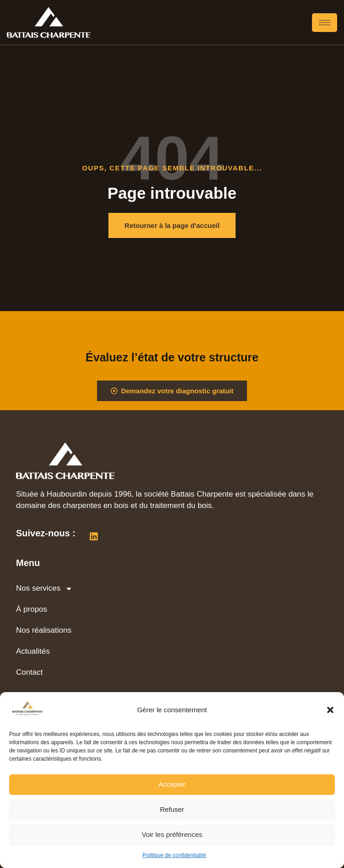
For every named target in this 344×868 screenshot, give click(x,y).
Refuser (172, 809)
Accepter (172, 784)
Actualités (33, 651)
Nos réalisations (44, 630)
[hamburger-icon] (325, 23)
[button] (330, 710)
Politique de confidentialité (174, 855)
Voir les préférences (172, 834)
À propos (32, 609)
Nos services (44, 589)
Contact (30, 672)
